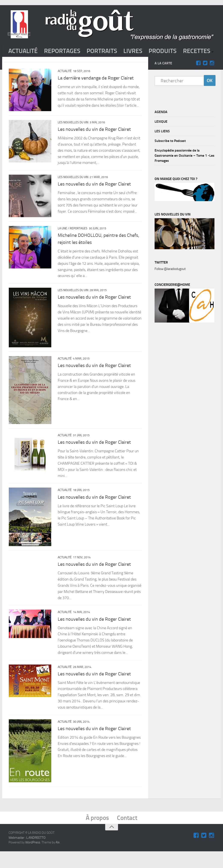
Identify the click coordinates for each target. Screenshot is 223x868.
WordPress (33, 859)
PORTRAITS (105, 51)
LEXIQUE (161, 136)
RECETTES (23, 65)
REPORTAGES (64, 51)
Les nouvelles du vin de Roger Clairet (94, 144)
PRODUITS (167, 51)
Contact (128, 834)
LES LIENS (162, 146)
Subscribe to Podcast (170, 155)
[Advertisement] (187, 412)
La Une (62, 243)
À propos (97, 834)
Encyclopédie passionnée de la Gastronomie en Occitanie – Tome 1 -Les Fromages (185, 170)
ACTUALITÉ (24, 51)
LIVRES (137, 51)
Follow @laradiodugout (170, 283)
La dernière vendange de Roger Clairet (96, 93)
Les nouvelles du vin (73, 137)
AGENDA (161, 126)
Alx (58, 859)
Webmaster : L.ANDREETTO (27, 854)
